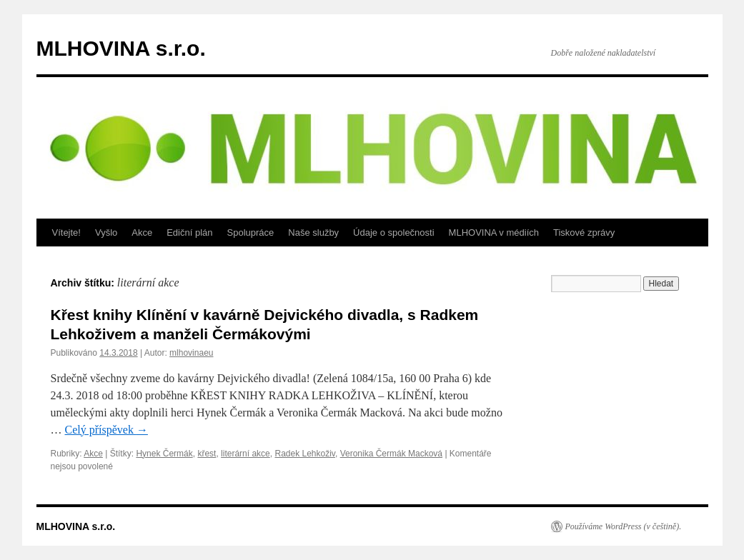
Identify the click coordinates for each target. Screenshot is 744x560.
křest (207, 454)
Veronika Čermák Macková (391, 454)
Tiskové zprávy (584, 232)
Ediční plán (189, 232)
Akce (142, 232)
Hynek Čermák (164, 454)
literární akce (245, 454)
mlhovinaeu (191, 353)
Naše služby (313, 232)
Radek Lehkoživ (305, 454)
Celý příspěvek (106, 430)
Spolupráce (251, 232)
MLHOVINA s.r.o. (121, 48)
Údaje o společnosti (393, 232)
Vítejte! (66, 232)
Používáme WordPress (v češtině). (624, 526)
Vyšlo (106, 232)
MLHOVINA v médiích (494, 232)
